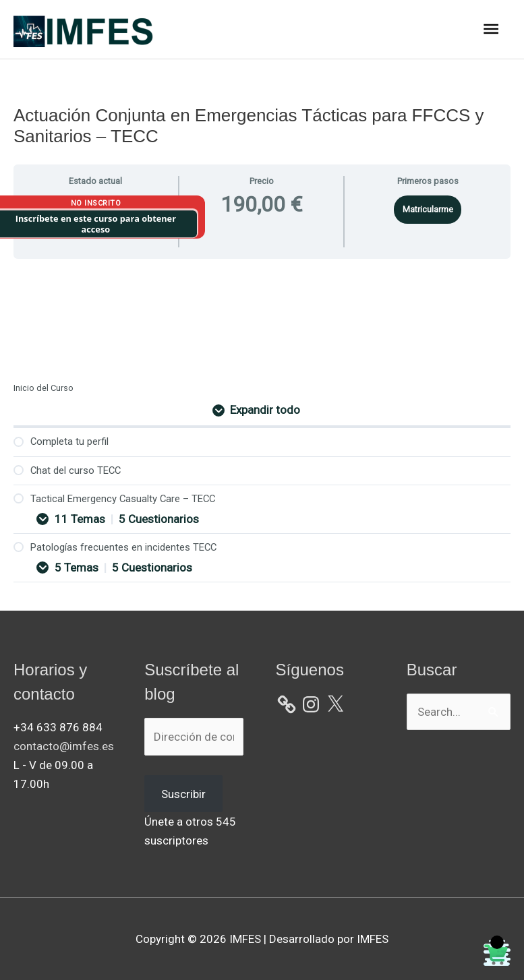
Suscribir (183, 794)
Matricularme (428, 209)
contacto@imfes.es (64, 746)
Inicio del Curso (43, 388)
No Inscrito (96, 203)
